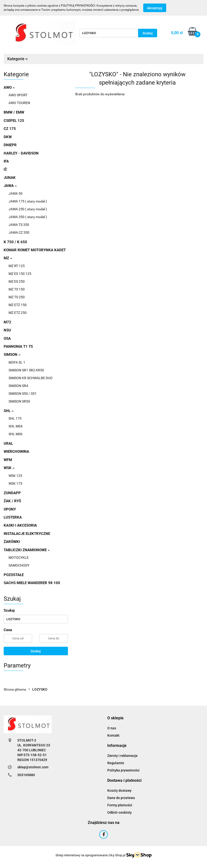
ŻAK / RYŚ (12, 501)
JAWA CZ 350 (19, 232)
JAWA (10, 186)
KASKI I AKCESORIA (20, 525)
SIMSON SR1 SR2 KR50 (26, 370)
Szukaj (36, 651)
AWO (9, 87)
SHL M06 (16, 434)
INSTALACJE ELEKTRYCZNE (27, 534)
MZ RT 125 (17, 266)
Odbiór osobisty (120, 812)
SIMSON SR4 (18, 386)
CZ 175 (10, 129)
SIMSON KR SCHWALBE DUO (31, 378)
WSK (9, 468)
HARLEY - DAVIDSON (21, 153)
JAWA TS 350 (19, 225)
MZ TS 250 (17, 297)
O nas (112, 728)
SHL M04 (16, 426)
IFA (6, 161)
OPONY (10, 509)
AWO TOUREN (19, 103)
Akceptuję (155, 8)
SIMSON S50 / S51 (23, 394)
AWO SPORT (18, 95)
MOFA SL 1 (17, 362)
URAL (8, 444)
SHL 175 (15, 418)
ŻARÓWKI (12, 542)
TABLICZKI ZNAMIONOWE (27, 550)
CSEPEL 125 (14, 121)
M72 (7, 322)
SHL (9, 411)
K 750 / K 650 (15, 242)
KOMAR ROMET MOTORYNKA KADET (35, 250)
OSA (7, 338)
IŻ (5, 169)
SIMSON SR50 (19, 401)
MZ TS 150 (17, 289)
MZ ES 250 (17, 281)
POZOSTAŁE (14, 575)
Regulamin (116, 763)
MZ (8, 258)
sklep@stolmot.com (33, 767)
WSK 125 (15, 476)
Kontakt (113, 735)
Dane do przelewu (121, 798)
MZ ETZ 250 (18, 313)
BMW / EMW (14, 112)
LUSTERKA (13, 517)
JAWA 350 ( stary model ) (28, 217)
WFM (8, 460)
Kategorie (18, 59)
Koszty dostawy (119, 791)
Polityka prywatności (123, 770)
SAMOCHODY (19, 565)
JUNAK (10, 178)
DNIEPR (10, 145)
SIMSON (12, 355)
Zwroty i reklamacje (122, 756)
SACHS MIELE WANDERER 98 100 (32, 583)
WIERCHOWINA (16, 452)
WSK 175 (15, 483)
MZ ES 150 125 (20, 274)
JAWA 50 (16, 193)
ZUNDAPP (12, 493)
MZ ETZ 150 (18, 305)
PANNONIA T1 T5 (18, 347)
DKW (8, 137)
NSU (7, 330)
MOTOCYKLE (19, 558)
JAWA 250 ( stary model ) (28, 209)
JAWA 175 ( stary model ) (28, 201)
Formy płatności (120, 805)
